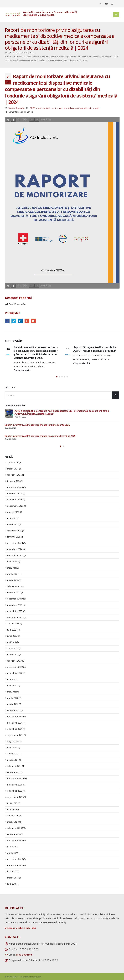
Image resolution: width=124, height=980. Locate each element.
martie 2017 (13, 878)
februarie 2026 (14, 475)
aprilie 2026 (13, 462)
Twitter (14, 321)
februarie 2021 (14, 766)
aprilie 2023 (13, 648)
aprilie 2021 (13, 754)
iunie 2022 (12, 686)
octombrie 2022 (15, 673)
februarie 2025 (14, 531)
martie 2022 (13, 704)
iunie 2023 (12, 636)
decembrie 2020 (15, 778)
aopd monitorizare (45, 108)
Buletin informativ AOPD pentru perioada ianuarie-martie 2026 (37, 425)
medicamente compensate (79, 108)
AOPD (33, 108)
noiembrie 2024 (15, 549)
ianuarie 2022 (14, 710)
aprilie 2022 (13, 698)
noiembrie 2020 (15, 785)
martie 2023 (13, 655)
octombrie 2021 (15, 729)
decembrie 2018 (15, 859)
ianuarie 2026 (14, 481)
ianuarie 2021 (14, 772)
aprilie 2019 (13, 853)
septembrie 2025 (15, 506)
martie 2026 (13, 469)
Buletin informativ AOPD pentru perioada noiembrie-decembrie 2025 (40, 436)
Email (33, 321)
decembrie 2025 (15, 487)
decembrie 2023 (15, 599)
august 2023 (13, 623)
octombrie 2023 (15, 611)
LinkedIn (20, 321)
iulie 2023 (12, 630)
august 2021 (13, 741)
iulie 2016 (12, 884)
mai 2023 (12, 642)
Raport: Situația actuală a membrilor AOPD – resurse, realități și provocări (95, 349)
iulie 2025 (12, 518)
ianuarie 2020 (14, 834)
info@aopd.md (24, 955)
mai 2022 (12, 692)
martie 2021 (13, 760)
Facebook (7, 321)
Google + (27, 321)
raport (96, 108)
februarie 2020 (14, 828)
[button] (57, 377)
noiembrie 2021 (15, 723)
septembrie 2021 (15, 735)
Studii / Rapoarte (16, 108)
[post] (9, 413)
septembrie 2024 (15, 555)
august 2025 (13, 512)
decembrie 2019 (15, 841)
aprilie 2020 (13, 816)
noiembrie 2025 (15, 493)
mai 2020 (12, 809)
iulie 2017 (12, 871)
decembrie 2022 (15, 667)
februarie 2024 (14, 586)
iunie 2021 (12, 748)
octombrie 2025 (15, 500)
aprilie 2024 (13, 574)
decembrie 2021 (15, 716)
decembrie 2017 (15, 865)
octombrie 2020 (15, 791)
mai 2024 (12, 568)
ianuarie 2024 (14, 593)
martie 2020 (13, 822)
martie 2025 (13, 524)
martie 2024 (13, 580)
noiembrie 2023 (15, 605)
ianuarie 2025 (14, 537)
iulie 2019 (12, 847)
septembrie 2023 (15, 617)
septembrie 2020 (15, 797)
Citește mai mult (22, 370)
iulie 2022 (12, 679)
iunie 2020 (12, 803)
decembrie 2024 (15, 543)
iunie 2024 (12, 562)
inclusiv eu (60, 108)
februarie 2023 (14, 661)
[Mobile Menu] (116, 15)
